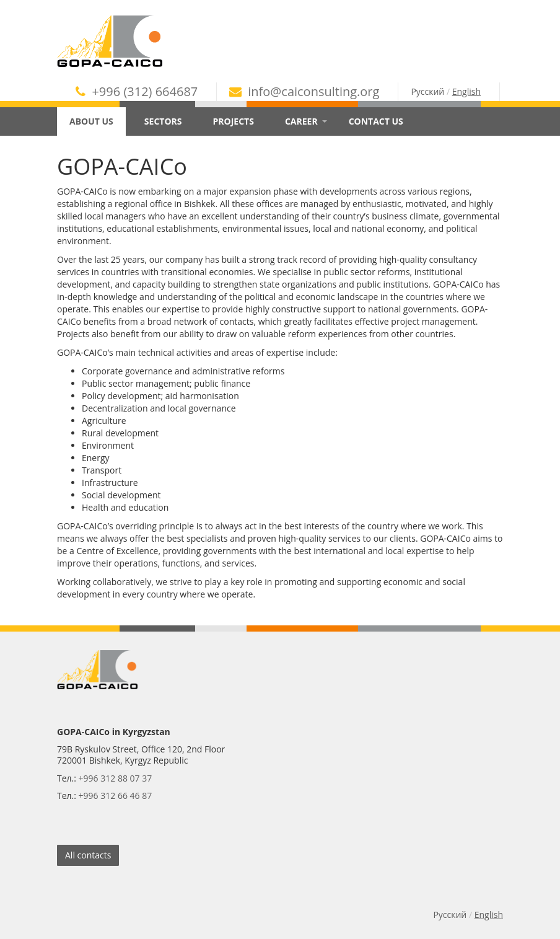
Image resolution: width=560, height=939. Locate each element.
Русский (427, 91)
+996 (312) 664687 (137, 91)
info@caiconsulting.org (304, 91)
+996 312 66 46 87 (116, 796)
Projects (234, 121)
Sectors (163, 121)
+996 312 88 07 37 (116, 778)
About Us (96, 121)
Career (306, 121)
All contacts (88, 855)
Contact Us (376, 121)
